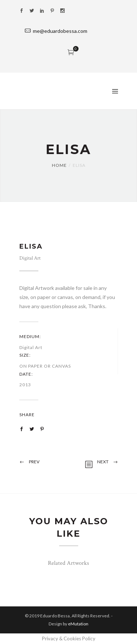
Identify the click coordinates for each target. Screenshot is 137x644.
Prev (34, 462)
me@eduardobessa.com (60, 31)
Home (59, 165)
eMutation (78, 624)
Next (103, 462)
